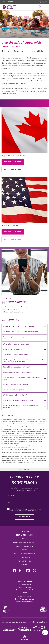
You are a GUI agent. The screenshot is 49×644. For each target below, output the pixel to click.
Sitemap (24, 565)
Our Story (24, 531)
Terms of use (25, 558)
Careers (24, 539)
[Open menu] (46, 7)
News (24, 550)
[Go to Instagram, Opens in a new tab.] (21, 571)
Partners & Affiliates (24, 546)
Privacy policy (24, 561)
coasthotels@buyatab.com (14, 312)
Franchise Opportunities (24, 543)
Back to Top (24, 470)
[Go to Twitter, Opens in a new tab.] (34, 571)
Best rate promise (24, 535)
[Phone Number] (39, 7)
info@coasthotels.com (26, 599)
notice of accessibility (25, 554)
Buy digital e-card (13, 162)
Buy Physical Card (13, 169)
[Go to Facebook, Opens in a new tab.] (15, 571)
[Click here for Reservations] (29, 602)
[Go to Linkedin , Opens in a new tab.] (28, 571)
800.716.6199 (27, 597)
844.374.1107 (14, 310)
